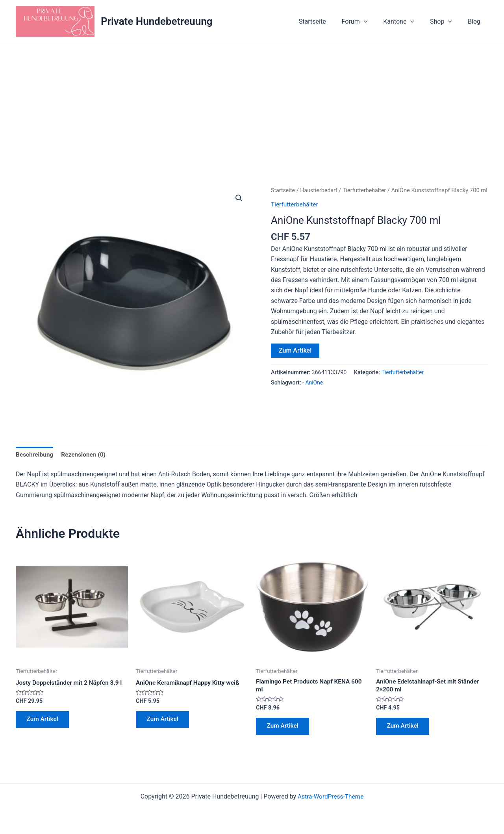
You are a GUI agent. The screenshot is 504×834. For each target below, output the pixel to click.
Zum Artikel (295, 361)
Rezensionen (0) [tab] (86, 455)
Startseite (327, 21)
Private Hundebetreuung (157, 21)
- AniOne (313, 393)
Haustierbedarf (321, 190)
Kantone (407, 22)
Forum (366, 22)
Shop (446, 22)
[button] (239, 199)
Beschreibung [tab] (35, 455)
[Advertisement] (252, 102)
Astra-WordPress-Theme (331, 800)
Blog (476, 21)
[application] (375, 22)
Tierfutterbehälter (367, 190)
